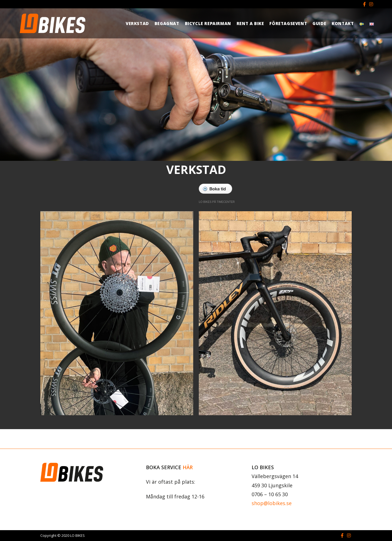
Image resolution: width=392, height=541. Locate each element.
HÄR (188, 467)
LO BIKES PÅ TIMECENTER (217, 202)
